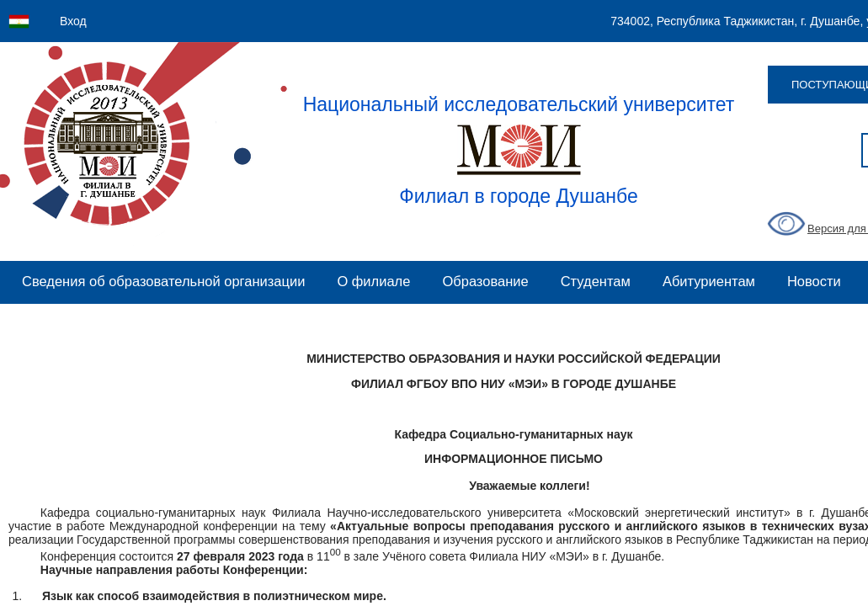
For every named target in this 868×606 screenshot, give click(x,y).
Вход (73, 21)
